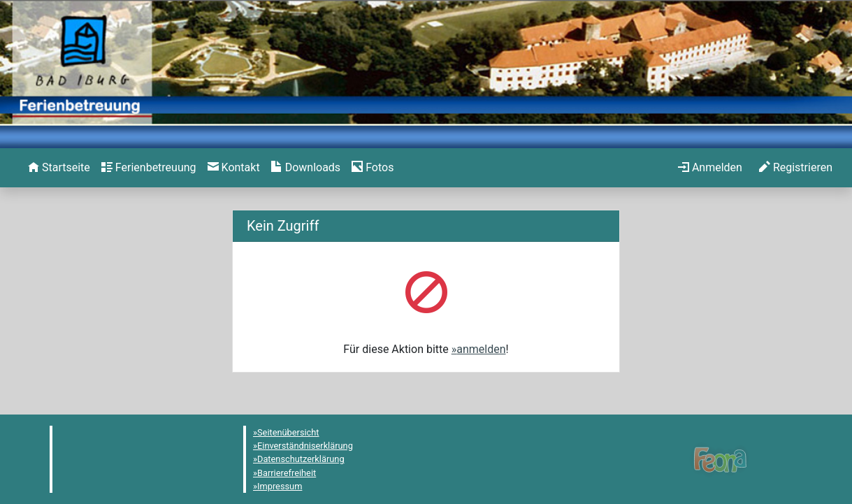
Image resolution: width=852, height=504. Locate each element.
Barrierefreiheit (287, 473)
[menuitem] (59, 168)
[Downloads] (306, 168)
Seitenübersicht (288, 432)
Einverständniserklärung (305, 446)
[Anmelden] (710, 168)
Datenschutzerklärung (301, 459)
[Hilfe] (373, 168)
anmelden (481, 349)
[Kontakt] (234, 168)
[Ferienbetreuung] (149, 168)
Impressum (280, 486)
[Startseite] (59, 168)
